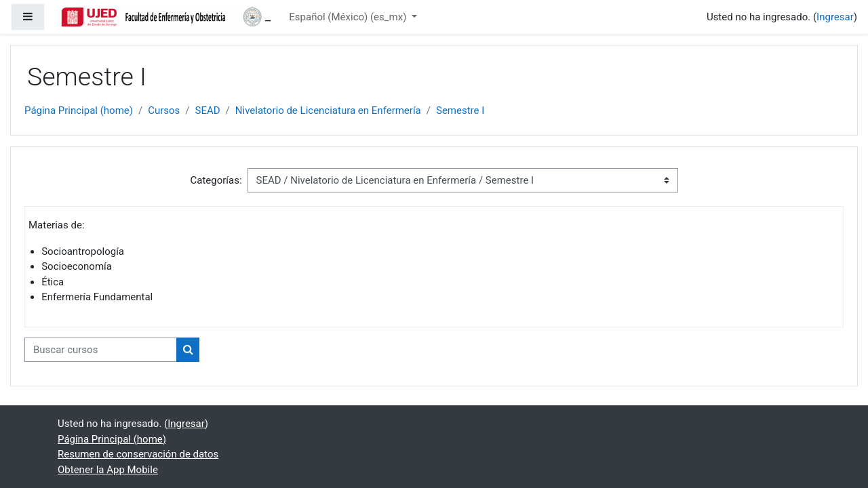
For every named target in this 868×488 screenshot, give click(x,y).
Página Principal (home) (79, 110)
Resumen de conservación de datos (138, 454)
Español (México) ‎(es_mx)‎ (349, 17)
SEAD (208, 110)
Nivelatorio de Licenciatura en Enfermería (328, 110)
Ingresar (835, 17)
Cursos (164, 110)
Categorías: (216, 180)
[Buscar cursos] (101, 350)
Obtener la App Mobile (108, 470)
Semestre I (460, 110)
